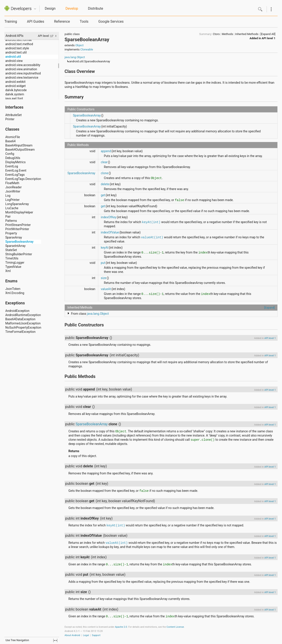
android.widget (16, 86)
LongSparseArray (17, 204)
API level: (44, 36)
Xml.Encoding (15, 293)
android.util (13, 57)
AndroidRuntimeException (23, 315)
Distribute (96, 8)
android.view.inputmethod (23, 73)
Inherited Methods (247, 34)
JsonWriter (13, 191)
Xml (8, 271)
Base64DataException (20, 319)
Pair (8, 217)
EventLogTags (15, 175)
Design (50, 8)
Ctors (216, 34)
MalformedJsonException (23, 323)
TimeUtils (12, 258)
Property (11, 233)
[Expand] (269, 308)
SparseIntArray (15, 246)
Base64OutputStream (20, 150)
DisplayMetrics (15, 162)
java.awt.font (14, 98)
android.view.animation (21, 69)
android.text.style (17, 48)
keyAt (105, 248)
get (103, 195)
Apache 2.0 (121, 627)
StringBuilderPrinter (19, 254)
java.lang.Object (75, 57)
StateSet (11, 250)
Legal (86, 635)
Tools (84, 21)
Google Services (111, 21)
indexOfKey (109, 217)
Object (79, 45)
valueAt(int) (152, 237)
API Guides (35, 21)
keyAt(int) (151, 222)
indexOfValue (110, 232)
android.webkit (15, 82)
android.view (14, 61)
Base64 (10, 141)
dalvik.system (15, 94)
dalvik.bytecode (16, 90)
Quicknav (35, 9)
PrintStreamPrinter (18, 225)
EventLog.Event (16, 170)
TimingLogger (15, 263)
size (104, 278)
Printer (10, 119)
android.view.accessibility (23, 65)
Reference (62, 21)
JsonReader (13, 187)
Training (11, 21)
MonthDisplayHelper (19, 212)
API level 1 (269, 38)
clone (105, 173)
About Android (72, 635)
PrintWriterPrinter (17, 229)
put (103, 263)
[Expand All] (268, 34)
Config (10, 154)
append (106, 151)
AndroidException (17, 311)
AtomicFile (13, 137)
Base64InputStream (19, 145)
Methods (227, 34)
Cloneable (87, 49)
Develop (72, 8)
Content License (175, 627)
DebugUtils (13, 158)
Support (96, 635)
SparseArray (14, 237)
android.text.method (19, 44)
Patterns (11, 221)
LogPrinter (12, 200)
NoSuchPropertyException (23, 328)
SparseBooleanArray (19, 242)
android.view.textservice (22, 78)
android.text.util (16, 52)
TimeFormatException (20, 332)
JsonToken (13, 289)
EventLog (12, 166)
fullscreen (55, 640)
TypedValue (13, 267)
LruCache (12, 208)
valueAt (106, 289)
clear (104, 162)
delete (105, 184)
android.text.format (19, 40)
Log (8, 196)
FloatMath (12, 183)
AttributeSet (13, 115)
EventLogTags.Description (23, 179)
